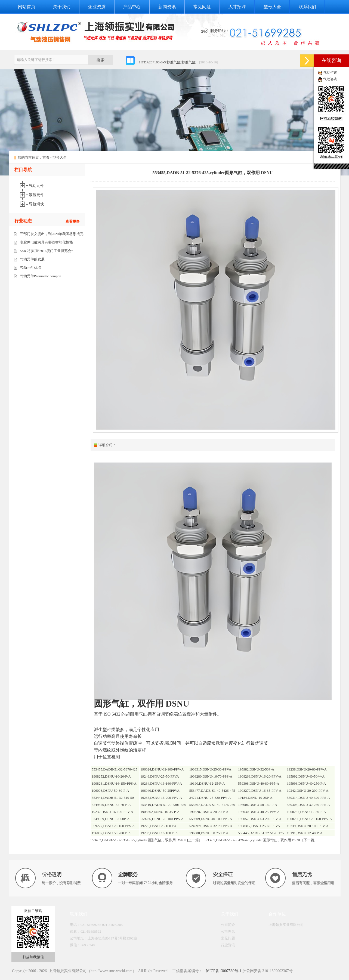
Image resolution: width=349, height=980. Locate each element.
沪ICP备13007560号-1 (223, 971)
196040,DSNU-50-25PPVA (160, 791)
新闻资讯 (167, 7)
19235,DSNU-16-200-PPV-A (161, 798)
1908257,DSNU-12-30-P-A (306, 812)
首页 (46, 157)
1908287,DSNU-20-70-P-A (209, 812)
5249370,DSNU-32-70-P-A (111, 805)
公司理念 (228, 931)
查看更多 (73, 221)
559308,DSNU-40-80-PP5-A (259, 783)
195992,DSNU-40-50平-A (306, 776)
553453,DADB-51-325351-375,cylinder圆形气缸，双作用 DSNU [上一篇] (145, 840)
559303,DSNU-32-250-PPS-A (308, 805)
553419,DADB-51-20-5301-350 (163, 805)
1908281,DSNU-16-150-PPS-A (114, 783)
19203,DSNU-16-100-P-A (159, 833)
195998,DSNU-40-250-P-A (306, 783)
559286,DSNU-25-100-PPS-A (162, 819)
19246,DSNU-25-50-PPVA (160, 776)
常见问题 (202, 7)
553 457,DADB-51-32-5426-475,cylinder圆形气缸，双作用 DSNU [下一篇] (260, 840)
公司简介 (228, 925)
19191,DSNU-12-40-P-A (305, 833)
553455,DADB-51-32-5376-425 (115, 769)
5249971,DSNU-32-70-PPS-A (211, 826)
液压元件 (37, 195)
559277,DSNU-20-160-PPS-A (113, 826)
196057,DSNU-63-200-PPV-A (260, 819)
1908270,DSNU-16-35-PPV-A (260, 791)
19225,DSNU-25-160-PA (158, 826)
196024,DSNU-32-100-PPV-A (162, 769)
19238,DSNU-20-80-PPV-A (307, 769)
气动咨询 (330, 73)
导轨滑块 (37, 204)
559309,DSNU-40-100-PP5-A (211, 819)
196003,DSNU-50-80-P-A (110, 791)
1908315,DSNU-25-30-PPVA (210, 769)
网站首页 (27, 7)
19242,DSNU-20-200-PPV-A (308, 791)
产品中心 (132, 7)
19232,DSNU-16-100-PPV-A (112, 812)
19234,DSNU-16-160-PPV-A (161, 783)
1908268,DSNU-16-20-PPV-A (260, 776)
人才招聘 (237, 7)
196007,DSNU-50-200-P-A (111, 833)
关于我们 (62, 7)
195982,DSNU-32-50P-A (256, 769)
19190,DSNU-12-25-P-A (207, 783)
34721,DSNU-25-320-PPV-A (210, 798)
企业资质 (97, 7)
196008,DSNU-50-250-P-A (209, 833)
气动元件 (37, 186)
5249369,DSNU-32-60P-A (111, 819)
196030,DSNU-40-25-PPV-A (259, 812)
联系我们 (307, 7)
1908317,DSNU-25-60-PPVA (259, 826)
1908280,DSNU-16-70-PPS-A (211, 776)
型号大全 (272, 7)
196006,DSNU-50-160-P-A (258, 805)
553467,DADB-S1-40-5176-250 (212, 805)
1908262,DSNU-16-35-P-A (160, 812)
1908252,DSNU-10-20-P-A (111, 776)
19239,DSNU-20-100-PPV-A (308, 826)
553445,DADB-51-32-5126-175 (261, 833)
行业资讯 (228, 945)
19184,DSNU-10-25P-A (255, 798)
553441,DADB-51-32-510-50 (113, 798)
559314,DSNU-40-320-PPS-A (308, 798)
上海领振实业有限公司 (286, 925)
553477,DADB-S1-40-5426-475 (212, 791)
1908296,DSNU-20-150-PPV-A (309, 819)
